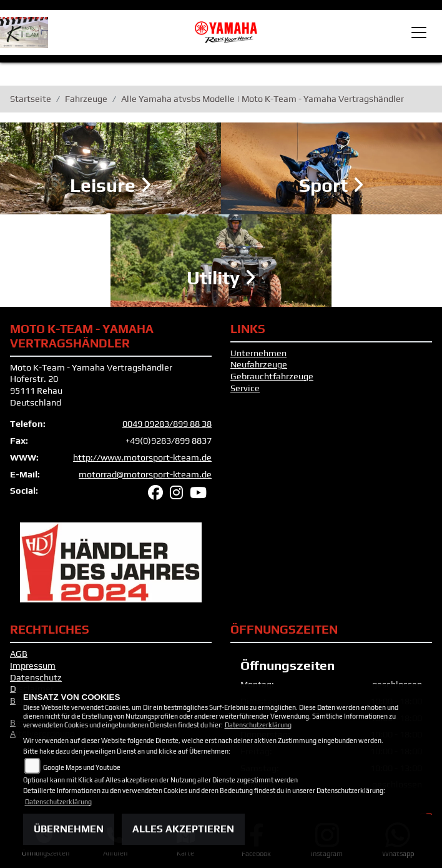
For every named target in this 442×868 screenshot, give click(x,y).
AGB (19, 654)
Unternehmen (258, 353)
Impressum (33, 666)
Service (245, 388)
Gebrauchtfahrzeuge (272, 376)
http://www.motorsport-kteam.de (142, 457)
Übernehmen (69, 829)
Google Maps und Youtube (82, 767)
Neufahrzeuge (259, 364)
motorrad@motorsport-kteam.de (145, 474)
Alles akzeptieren (183, 829)
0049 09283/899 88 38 (167, 424)
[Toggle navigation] (419, 32)
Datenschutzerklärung (258, 725)
